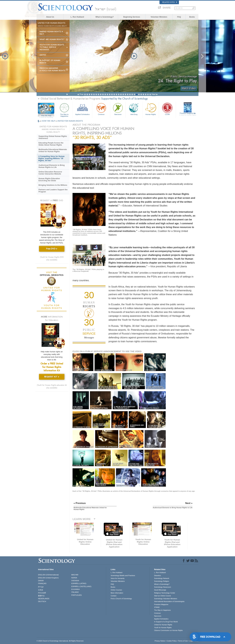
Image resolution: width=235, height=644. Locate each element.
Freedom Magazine (188, 114)
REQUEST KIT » (52, 377)
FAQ (179, 17)
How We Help (46, 116)
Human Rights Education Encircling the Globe (49, 180)
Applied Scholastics (82, 109)
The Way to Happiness (64, 110)
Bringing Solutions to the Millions (53, 185)
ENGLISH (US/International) (48, 575)
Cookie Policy (172, 641)
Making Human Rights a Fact (51, 33)
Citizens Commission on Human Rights (168, 630)
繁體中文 (41, 596)
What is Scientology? (105, 17)
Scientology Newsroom (163, 587)
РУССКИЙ (42, 593)
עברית (41, 587)
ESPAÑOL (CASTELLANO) (81, 586)
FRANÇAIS (42, 583)
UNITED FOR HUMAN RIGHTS (70, 121)
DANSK (41, 581)
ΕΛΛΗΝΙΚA (76, 589)
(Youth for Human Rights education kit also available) (52, 386)
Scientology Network (162, 578)
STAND (157, 607)
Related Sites (170, 2)
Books (192, 17)
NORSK (74, 578)
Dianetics (157, 575)
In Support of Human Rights (50, 62)
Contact (113, 596)
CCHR (167, 109)
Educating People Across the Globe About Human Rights (51, 144)
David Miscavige (160, 590)
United (43, 55)
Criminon (101, 109)
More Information (117, 593)
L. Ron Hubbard (77, 17)
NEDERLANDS (44, 599)
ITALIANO (75, 592)
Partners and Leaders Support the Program (53, 191)
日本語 (41, 590)
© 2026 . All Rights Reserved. (60, 641)
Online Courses (116, 590)
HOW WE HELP (49, 121)
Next (154, 94)
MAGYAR (75, 575)
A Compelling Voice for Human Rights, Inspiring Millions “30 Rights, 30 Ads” (51, 158)
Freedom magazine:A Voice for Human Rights (52, 69)
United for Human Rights (163, 625)
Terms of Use (183, 641)
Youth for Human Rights (163, 628)
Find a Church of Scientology (121, 599)
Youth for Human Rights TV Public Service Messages (52, 47)
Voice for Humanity (117, 578)
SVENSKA (75, 581)
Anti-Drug (134, 109)
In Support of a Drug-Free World (166, 622)
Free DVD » (52, 249)
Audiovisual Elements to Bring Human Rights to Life (52, 166)
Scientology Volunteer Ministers (166, 599)
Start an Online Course (162, 596)
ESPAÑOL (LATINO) (79, 583)
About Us (50, 17)
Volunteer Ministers (159, 17)
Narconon (118, 109)
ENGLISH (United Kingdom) (48, 578)
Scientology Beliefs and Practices (123, 575)
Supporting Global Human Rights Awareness (53, 137)
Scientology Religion (162, 581)
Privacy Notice (160, 641)
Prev (82, 94)
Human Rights (151, 109)
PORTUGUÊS (77, 595)
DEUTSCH (42, 601)
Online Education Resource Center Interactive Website (50, 173)
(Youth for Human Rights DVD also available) (52, 258)
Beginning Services (132, 17)
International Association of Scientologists (169, 601)
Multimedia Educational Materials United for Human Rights (53, 151)
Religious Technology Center (165, 593)
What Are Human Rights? (52, 39)
